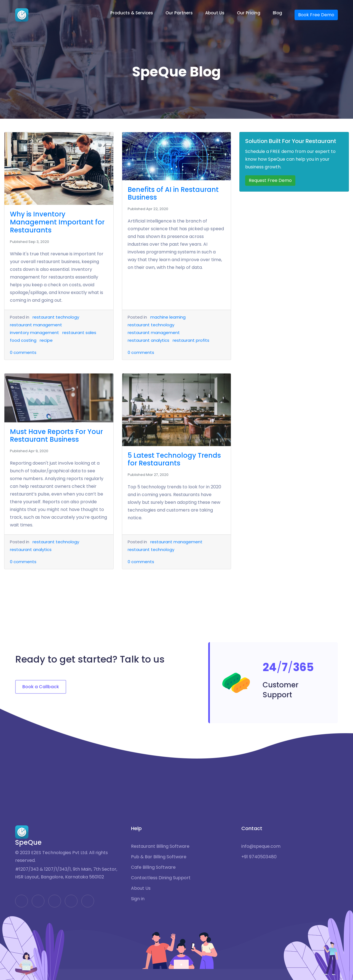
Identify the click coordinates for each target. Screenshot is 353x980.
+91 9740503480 (259, 857)
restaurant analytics (149, 340)
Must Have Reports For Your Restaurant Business (56, 436)
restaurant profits (191, 340)
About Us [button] (215, 13)
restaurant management (36, 325)
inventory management (34, 333)
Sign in (138, 899)
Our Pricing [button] (249, 13)
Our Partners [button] (179, 13)
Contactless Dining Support (161, 878)
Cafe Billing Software (153, 867)
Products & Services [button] (132, 13)
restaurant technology (56, 317)
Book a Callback (41, 687)
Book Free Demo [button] (316, 15)
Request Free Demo (270, 180)
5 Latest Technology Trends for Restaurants (174, 459)
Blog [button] (277, 13)
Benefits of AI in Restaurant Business (173, 194)
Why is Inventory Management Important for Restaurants (57, 222)
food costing (23, 340)
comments (23, 352)
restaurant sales (79, 333)
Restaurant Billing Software (160, 846)
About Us (141, 888)
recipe (46, 340)
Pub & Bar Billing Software (159, 857)
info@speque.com (261, 846)
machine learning (168, 317)
